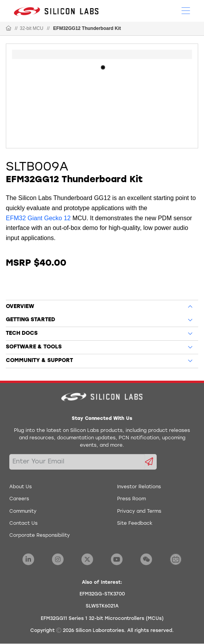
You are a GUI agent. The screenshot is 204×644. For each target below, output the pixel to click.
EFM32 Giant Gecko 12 (38, 218)
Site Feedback (135, 524)
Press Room (131, 499)
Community (23, 512)
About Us (21, 487)
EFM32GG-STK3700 (102, 594)
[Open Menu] (186, 10)
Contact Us (23, 524)
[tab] (102, 305)
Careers (19, 499)
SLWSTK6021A (102, 606)
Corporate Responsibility (40, 536)
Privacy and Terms (139, 512)
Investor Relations (139, 487)
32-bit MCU (32, 28)
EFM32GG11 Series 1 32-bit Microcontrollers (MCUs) (102, 619)
